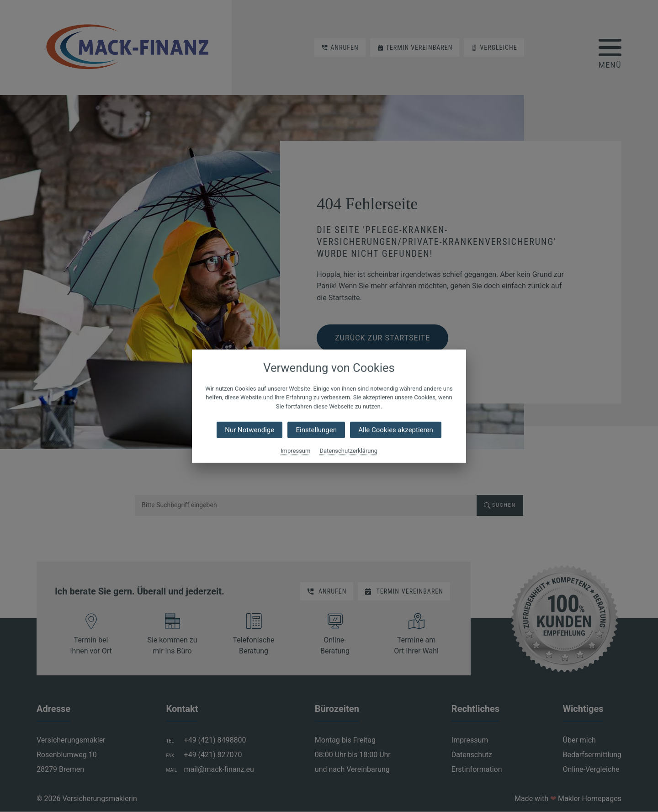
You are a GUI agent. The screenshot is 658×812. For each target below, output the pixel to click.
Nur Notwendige (249, 430)
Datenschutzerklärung (348, 451)
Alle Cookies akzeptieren (395, 430)
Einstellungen (316, 430)
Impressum (295, 451)
